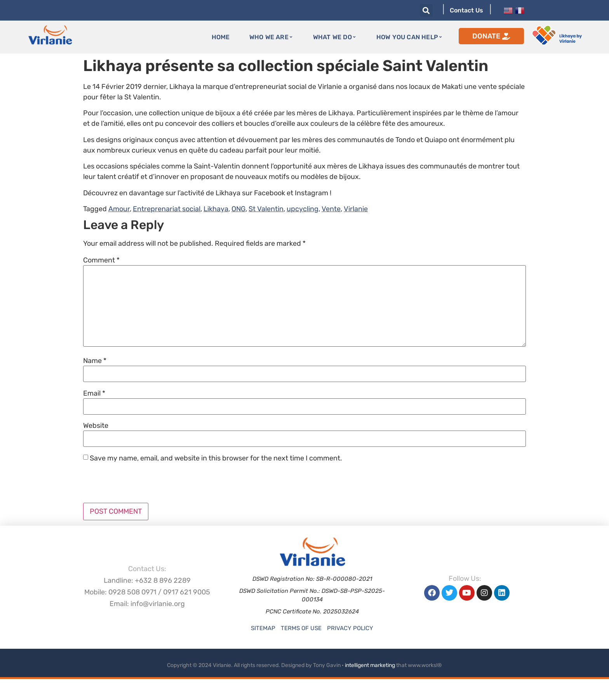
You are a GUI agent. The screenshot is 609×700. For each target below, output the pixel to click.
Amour (119, 209)
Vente (331, 209)
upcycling (303, 209)
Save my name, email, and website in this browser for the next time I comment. (216, 458)
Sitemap (263, 628)
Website (96, 426)
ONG (238, 209)
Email (94, 393)
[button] (426, 10)
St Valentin (266, 209)
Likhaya (216, 209)
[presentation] (142, 484)
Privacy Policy (350, 628)
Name (95, 361)
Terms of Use (301, 628)
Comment (101, 260)
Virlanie (356, 209)
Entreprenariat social (167, 209)
